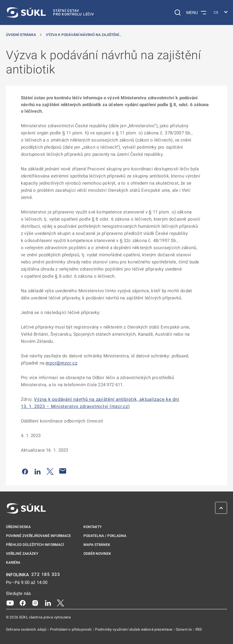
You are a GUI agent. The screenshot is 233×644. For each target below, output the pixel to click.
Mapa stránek (97, 545)
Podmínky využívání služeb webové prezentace (134, 629)
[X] (60, 602)
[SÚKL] (50, 12)
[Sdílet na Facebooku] (25, 471)
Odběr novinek (97, 554)
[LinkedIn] (48, 602)
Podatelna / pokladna (105, 536)
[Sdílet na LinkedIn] (38, 471)
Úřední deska (18, 527)
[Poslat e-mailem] (63, 471)
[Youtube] (10, 602)
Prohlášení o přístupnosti (71, 629)
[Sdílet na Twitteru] (50, 471)
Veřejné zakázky (22, 554)
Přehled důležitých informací (35, 545)
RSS (199, 629)
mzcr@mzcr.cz (61, 363)
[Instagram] (35, 602)
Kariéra (13, 563)
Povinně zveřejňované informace (38, 536)
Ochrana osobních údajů (27, 629)
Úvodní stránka (21, 35)
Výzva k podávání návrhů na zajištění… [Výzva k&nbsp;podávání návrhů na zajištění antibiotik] (84, 35)
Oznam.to (184, 629)
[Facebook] (23, 602)
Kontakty (93, 527)
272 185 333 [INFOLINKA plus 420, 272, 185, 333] (46, 575)
